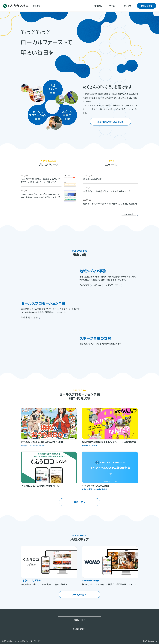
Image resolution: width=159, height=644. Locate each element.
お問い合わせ (147, 6)
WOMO (99, 285)
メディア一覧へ (114, 285)
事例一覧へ (79, 502)
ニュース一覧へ (130, 214)
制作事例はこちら (31, 317)
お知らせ (127, 6)
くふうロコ (86, 285)
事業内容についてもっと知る (110, 122)
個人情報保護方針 (79, 629)
